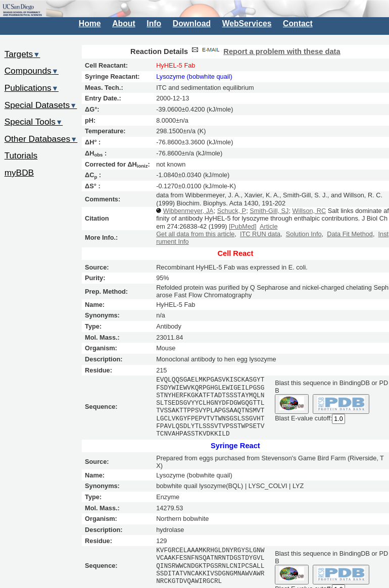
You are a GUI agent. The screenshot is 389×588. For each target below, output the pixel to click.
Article (269, 226)
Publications (32, 88)
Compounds (32, 71)
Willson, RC (309, 211)
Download (192, 23)
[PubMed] (243, 226)
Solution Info (304, 234)
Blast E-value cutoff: (303, 418)
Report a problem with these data (282, 51)
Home (90, 23)
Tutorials (21, 155)
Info (154, 23)
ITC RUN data (260, 234)
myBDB (19, 173)
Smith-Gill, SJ (269, 211)
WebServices (247, 23)
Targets (22, 54)
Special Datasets (41, 105)
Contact (298, 23)
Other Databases (41, 139)
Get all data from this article (195, 234)
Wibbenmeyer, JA (188, 211)
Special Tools (34, 122)
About (124, 23)
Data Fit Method (350, 234)
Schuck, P (232, 211)
